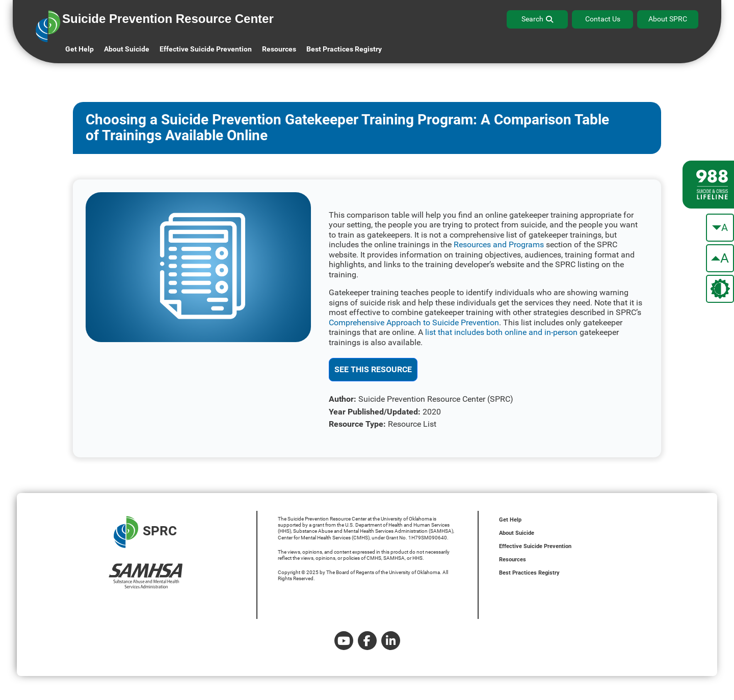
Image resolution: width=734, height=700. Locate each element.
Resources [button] (279, 49)
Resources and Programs (499, 244)
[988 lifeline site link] (708, 185)
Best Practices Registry (344, 49)
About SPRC (668, 19)
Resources (513, 560)
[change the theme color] (720, 289)
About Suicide (127, 49)
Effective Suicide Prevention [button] (206, 49)
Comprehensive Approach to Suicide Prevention (414, 322)
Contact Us (603, 19)
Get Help (80, 49)
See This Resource (373, 369)
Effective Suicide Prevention (535, 546)
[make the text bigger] (720, 258)
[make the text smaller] (720, 228)
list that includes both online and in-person (501, 332)
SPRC (145, 532)
